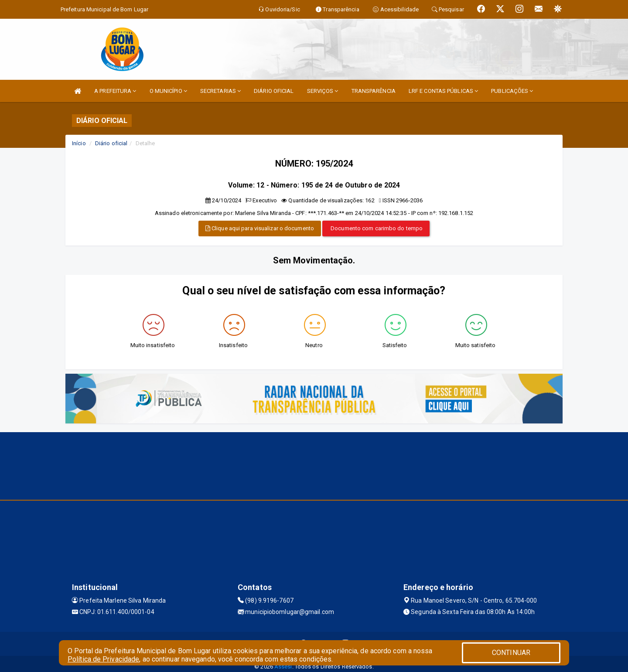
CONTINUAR (511, 653)
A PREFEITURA (115, 91)
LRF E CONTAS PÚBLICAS (443, 91)
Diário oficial (111, 143)
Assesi (283, 667)
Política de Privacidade (103, 659)
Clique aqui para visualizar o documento (260, 228)
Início (79, 143)
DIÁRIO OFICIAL (274, 91)
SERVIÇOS (323, 91)
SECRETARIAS (220, 91)
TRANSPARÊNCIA (374, 91)
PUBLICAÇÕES (512, 91)
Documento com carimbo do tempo (376, 228)
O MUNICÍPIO (168, 91)
